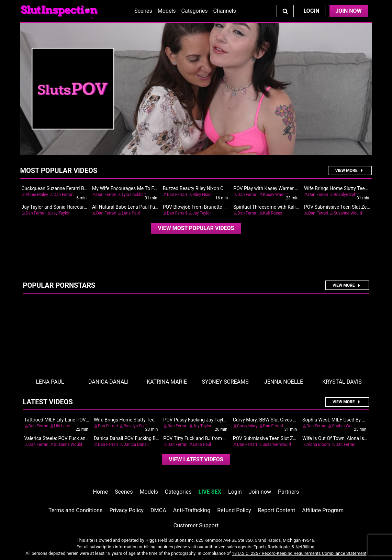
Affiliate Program (323, 510)
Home (100, 492)
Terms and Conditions (76, 510)
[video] (196, 228)
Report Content (277, 510)
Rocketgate (279, 547)
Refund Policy (234, 510)
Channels (225, 11)
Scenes (143, 11)
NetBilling (305, 547)
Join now (260, 492)
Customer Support (196, 525)
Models (167, 11)
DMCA (158, 510)
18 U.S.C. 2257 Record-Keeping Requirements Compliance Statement (299, 553)
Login (311, 11)
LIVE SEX (210, 492)
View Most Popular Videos (196, 228)
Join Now (348, 11)
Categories (195, 11)
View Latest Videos (196, 459)
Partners (288, 492)
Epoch (260, 547)
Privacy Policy (127, 510)
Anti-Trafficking (192, 510)
